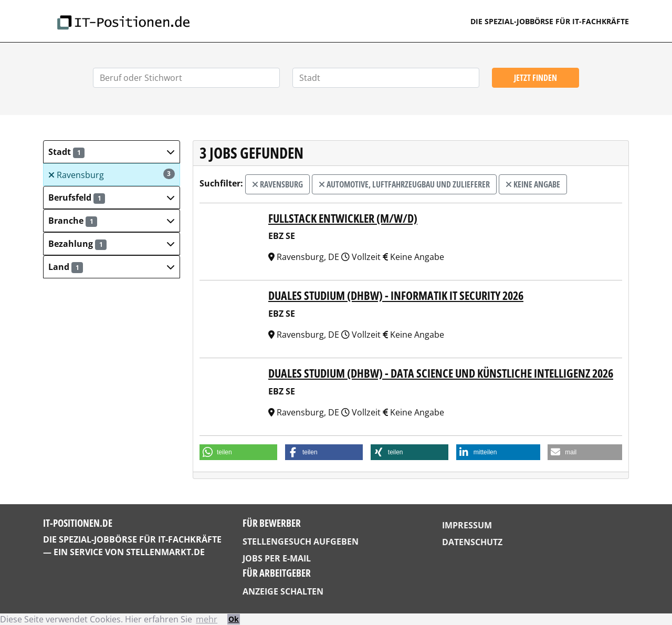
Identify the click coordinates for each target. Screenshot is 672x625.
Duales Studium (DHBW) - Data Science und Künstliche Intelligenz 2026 (441, 373)
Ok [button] (234, 619)
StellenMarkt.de (165, 552)
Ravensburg (112, 175)
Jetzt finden (535, 78)
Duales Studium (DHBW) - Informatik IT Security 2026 (396, 295)
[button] (112, 152)
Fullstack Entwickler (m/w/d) (343, 218)
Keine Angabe (533, 184)
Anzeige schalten (283, 591)
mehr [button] (207, 619)
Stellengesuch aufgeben (301, 541)
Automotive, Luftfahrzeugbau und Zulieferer (404, 184)
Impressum (467, 525)
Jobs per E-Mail (277, 558)
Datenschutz (472, 542)
